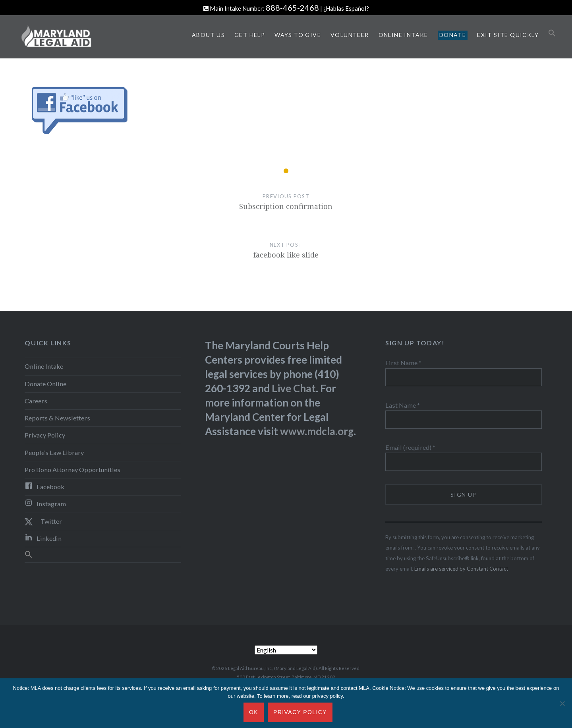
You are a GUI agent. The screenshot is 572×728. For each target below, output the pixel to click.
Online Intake (403, 35)
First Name (403, 363)
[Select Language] (286, 650)
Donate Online (45, 384)
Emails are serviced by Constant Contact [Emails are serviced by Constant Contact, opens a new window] (461, 569)
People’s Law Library (54, 452)
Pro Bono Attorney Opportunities (72, 470)
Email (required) (410, 447)
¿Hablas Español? (346, 8)
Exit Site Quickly (508, 35)
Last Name (403, 405)
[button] (552, 33)
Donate (453, 35)
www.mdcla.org (317, 431)
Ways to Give (298, 35)
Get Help (250, 35)
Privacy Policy (45, 435)
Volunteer (350, 35)
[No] (562, 703)
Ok (254, 712)
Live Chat (294, 388)
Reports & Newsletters (57, 418)
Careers (36, 401)
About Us (208, 35)
